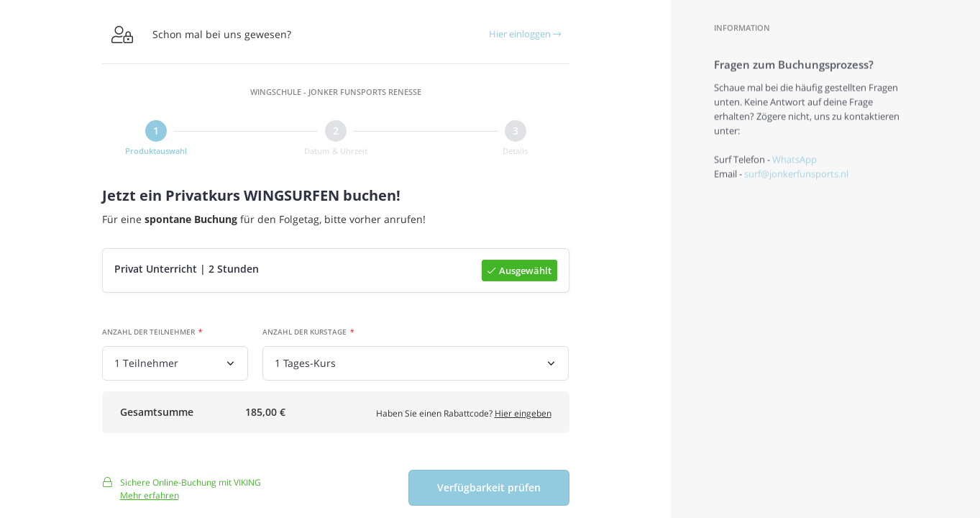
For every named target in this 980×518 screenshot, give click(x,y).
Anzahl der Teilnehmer (148, 332)
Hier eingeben (523, 415)
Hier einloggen (525, 34)
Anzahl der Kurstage (304, 332)
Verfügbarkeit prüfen (489, 493)
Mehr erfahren (150, 500)
